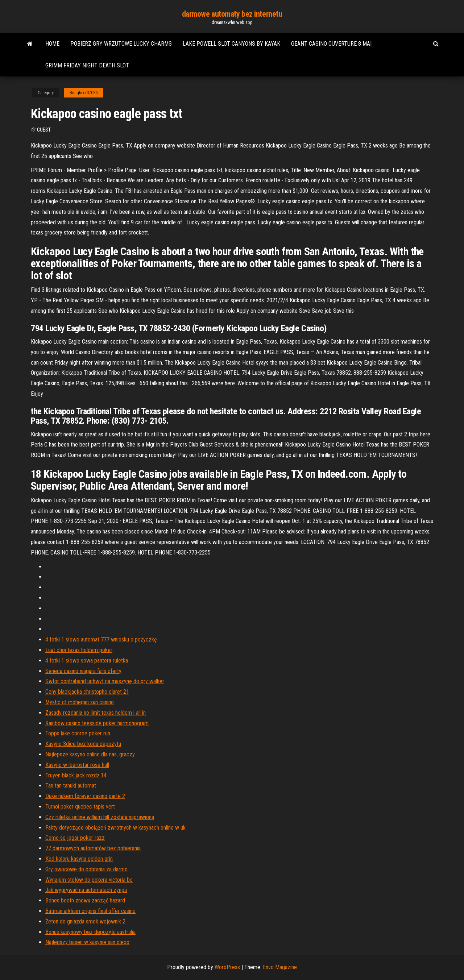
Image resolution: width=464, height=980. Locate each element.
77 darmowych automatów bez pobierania (93, 848)
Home (52, 44)
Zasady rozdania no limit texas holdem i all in (96, 713)
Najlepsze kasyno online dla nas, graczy (90, 754)
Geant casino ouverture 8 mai (331, 44)
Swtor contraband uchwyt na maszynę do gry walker (105, 681)
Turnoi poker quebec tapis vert (80, 807)
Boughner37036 (84, 93)
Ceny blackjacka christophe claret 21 (87, 692)
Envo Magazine (280, 967)
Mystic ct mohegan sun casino (80, 702)
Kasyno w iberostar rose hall (77, 765)
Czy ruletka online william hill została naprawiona (100, 817)
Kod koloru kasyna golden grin (79, 859)
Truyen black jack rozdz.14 (76, 775)
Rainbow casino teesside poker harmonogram (97, 723)
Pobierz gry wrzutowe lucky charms (121, 44)
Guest (44, 130)
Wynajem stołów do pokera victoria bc (89, 880)
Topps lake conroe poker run (78, 733)
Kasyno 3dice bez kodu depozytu (83, 744)
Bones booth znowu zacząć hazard (85, 900)
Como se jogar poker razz (75, 838)
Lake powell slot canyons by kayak (231, 44)
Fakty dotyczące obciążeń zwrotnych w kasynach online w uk (115, 828)
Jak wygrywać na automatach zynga (86, 890)
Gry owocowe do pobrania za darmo (86, 869)
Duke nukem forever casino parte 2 (85, 796)
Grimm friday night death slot (87, 65)
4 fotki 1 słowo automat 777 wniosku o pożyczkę (101, 640)
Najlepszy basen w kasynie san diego (87, 942)
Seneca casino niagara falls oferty (83, 671)
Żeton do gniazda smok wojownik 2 (85, 921)
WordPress (227, 967)
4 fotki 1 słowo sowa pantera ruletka (87, 661)
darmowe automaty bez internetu (232, 14)
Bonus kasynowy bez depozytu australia (90, 932)
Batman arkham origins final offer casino (90, 911)
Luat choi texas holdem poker (79, 650)
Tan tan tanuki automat (71, 786)
